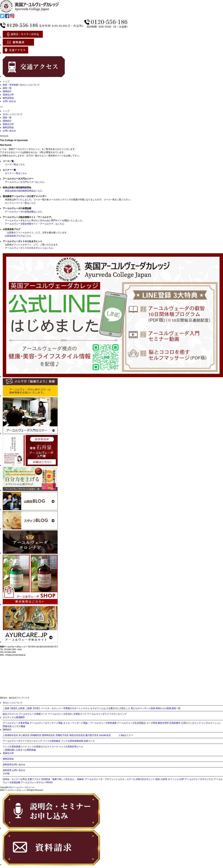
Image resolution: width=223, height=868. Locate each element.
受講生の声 (8, 95)
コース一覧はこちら (15, 164)
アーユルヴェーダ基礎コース (33, 714)
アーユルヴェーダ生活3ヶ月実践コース (67, 714)
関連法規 (7, 726)
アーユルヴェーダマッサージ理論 (46, 723)
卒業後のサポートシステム (76, 708)
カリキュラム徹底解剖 (14, 717)
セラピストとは (98, 708)
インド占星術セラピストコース (43, 747)
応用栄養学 (175, 723)
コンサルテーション (211, 723)
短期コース (89, 741)
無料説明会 (8, 98)
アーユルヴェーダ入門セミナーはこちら (25, 182)
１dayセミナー (126, 735)
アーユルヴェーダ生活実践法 (131, 723)
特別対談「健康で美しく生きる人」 (59, 779)
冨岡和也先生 (48, 735)
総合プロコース (10, 714)
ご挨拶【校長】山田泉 (14, 708)
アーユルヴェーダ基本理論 (16, 723)
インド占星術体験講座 (72, 741)
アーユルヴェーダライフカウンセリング (107, 714)
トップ (6, 81)
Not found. (4, 136)
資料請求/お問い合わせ (14, 765)
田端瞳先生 (36, 735)
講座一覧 (7, 88)
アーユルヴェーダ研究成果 (103, 723)
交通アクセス (34, 779)
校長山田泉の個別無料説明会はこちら (24, 191)
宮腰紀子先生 (62, 735)
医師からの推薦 (163, 708)
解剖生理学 (163, 723)
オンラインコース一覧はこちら (20, 203)
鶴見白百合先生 (77, 735)
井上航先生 (24, 735)
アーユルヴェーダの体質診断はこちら (24, 212)
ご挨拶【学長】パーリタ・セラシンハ (44, 708)
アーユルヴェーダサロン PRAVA (37, 782)
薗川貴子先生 (92, 735)
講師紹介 (7, 91)
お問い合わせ (9, 101)
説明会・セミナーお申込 (15, 779)
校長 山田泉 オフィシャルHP (170, 779)
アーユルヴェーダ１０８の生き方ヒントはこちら (29, 248)
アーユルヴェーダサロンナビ (199, 779)
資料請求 (7, 770)
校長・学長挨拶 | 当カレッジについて (21, 85)
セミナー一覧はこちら (16, 173)
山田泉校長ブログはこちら (18, 236)
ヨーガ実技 (152, 723)
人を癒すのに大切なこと (118, 708)
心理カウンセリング (191, 723)
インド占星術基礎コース (15, 747)
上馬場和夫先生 (10, 735)
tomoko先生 (105, 735)
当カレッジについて (13, 114)
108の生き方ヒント (145, 779)
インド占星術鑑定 (52, 741)
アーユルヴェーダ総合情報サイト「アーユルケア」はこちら (35, 224)
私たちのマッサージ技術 (143, 708)
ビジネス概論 (19, 726)
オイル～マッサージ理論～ (76, 723)
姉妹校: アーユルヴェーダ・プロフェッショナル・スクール (106, 779)
